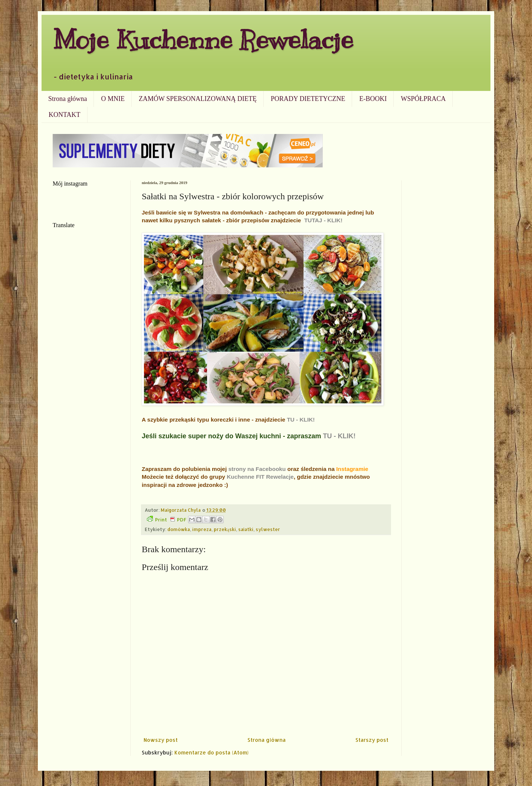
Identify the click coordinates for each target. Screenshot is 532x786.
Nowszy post (161, 740)
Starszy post (372, 740)
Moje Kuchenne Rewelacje (203, 40)
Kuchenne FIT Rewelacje (260, 477)
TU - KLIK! (301, 420)
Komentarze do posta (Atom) (211, 752)
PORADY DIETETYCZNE (308, 99)
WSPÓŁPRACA (423, 99)
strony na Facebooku (257, 469)
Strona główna (68, 99)
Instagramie (352, 469)
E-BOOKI (373, 99)
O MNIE (113, 99)
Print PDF (167, 519)
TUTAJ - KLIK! (323, 220)
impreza (202, 529)
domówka (179, 529)
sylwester (268, 529)
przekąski (225, 529)
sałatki (246, 529)
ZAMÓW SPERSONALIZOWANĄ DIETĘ (198, 99)
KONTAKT (65, 115)
